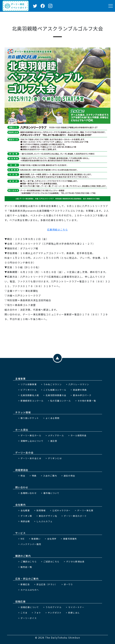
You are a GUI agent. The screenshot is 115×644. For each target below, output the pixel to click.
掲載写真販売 (70, 539)
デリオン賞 (26, 516)
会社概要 (25, 510)
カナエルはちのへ (30, 590)
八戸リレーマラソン (79, 384)
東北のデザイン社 (48, 516)
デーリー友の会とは (31, 458)
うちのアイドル (54, 607)
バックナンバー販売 (31, 544)
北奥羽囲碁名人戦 (30, 395)
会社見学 (52, 539)
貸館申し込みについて (32, 441)
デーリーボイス (29, 618)
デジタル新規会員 (75, 562)
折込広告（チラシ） (47, 584)
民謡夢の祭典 (80, 390)
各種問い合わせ (29, 493)
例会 (23, 476)
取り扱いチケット (30, 418)
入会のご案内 (50, 476)
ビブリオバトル (29, 390)
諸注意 (54, 441)
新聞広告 (25, 584)
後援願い (36, 539)
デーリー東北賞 (85, 510)
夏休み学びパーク (82, 395)
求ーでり (68, 584)
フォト (38, 613)
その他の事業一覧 (87, 401)
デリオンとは (55, 458)
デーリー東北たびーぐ (75, 516)
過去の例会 (69, 476)
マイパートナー (76, 607)
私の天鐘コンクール (61, 401)
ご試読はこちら (51, 562)
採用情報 (41, 510)
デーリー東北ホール (31, 435)
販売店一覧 (26, 567)
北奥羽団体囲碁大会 (56, 395)
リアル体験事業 (29, 384)
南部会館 (25, 521)
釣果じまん (74, 613)
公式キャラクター (61, 510)
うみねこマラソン (53, 384)
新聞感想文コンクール (32, 401)
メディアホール (56, 435)
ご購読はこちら (29, 562)
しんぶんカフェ (44, 521)
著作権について (51, 493)
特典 (34, 476)
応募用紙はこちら (58, 229)
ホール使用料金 (79, 435)
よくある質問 (52, 418)
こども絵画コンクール (55, 390)
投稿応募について (30, 607)
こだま (24, 613)
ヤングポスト (55, 613)
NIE (23, 539)
